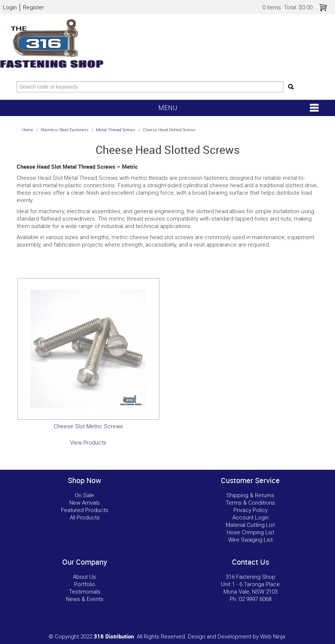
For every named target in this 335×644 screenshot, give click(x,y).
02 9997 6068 (255, 599)
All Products (85, 518)
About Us (84, 577)
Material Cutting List (250, 525)
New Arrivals (84, 503)
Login (10, 7)
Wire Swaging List (251, 540)
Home (28, 130)
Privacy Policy (251, 510)
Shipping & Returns (250, 495)
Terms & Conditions (250, 503)
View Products (88, 443)
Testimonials (85, 592)
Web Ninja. (273, 637)
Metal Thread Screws (116, 130)
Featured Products (85, 510)
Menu (168, 108)
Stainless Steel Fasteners (65, 130)
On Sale (84, 495)
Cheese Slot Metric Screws (88, 426)
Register (34, 7)
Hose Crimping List (251, 532)
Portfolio (85, 584)
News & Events (85, 599)
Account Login (251, 518)
